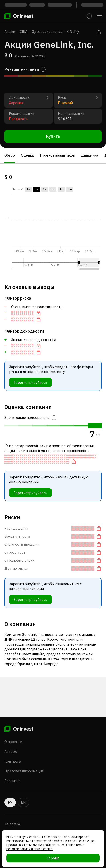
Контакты (13, 761)
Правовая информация (24, 771)
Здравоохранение (47, 32)
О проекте (13, 742)
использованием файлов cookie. (30, 849)
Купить (53, 136)
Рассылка (13, 781)
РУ (10, 802)
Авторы (11, 751)
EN (23, 802)
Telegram (12, 824)
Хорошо (53, 858)
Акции (10, 32)
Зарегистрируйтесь (30, 382)
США (24, 32)
